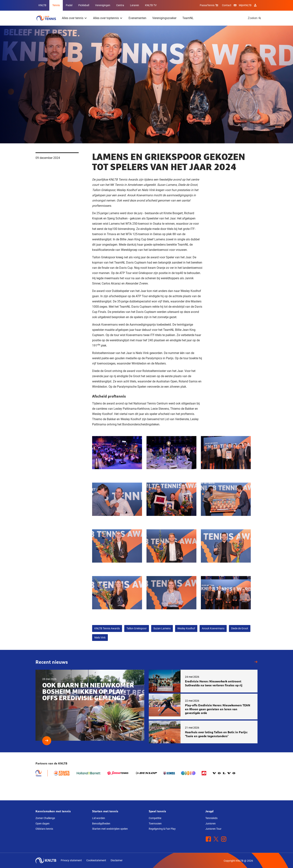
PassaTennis (209, 5)
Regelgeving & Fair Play (162, 829)
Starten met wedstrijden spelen (110, 829)
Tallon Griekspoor (137, 628)
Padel (69, 5)
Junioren (211, 824)
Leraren (135, 5)
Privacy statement (71, 860)
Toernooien (155, 824)
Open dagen (43, 824)
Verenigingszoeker (164, 18)
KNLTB (42, 5)
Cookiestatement (96, 860)
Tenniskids (211, 818)
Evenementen (137, 18)
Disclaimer (117, 860)
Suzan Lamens (162, 628)
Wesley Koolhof (186, 628)
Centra (120, 5)
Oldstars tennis (44, 829)
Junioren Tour (213, 829)
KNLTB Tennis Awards (107, 628)
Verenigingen (103, 5)
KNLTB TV (151, 5)
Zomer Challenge (45, 818)
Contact (227, 5)
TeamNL (188, 18)
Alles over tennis (73, 18)
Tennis (56, 5)
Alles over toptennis (106, 18)
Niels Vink (100, 638)
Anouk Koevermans (213, 628)
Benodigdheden (101, 824)
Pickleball (84, 5)
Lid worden (99, 818)
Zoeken (253, 18)
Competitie (155, 818)
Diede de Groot (240, 628)
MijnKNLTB (245, 5)
